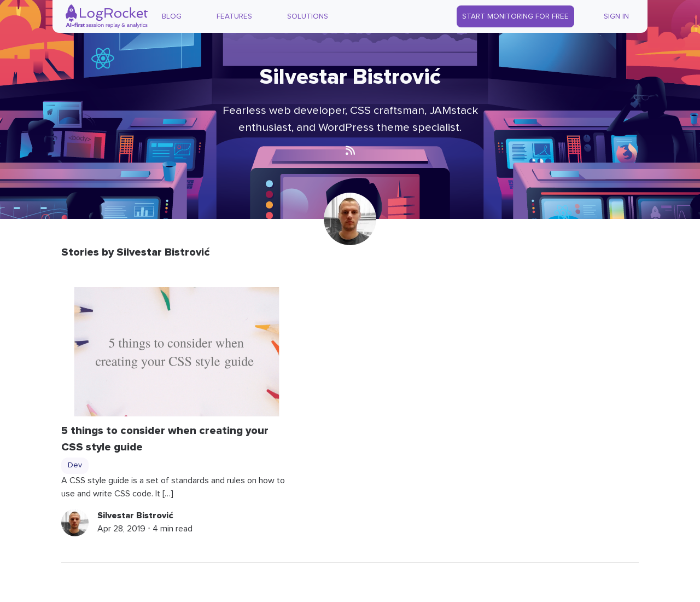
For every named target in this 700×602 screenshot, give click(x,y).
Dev (75, 465)
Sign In (616, 16)
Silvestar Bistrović (135, 516)
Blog (172, 16)
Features (234, 16)
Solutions (308, 16)
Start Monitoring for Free (515, 16)
